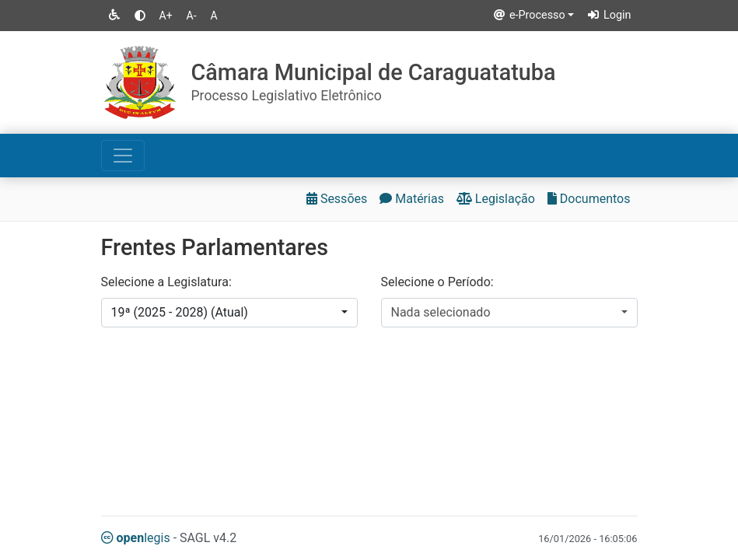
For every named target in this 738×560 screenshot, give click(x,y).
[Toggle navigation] (123, 156)
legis (136, 538)
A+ (166, 16)
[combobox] (229, 313)
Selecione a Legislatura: (166, 282)
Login (609, 15)
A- (192, 16)
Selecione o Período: (437, 282)
